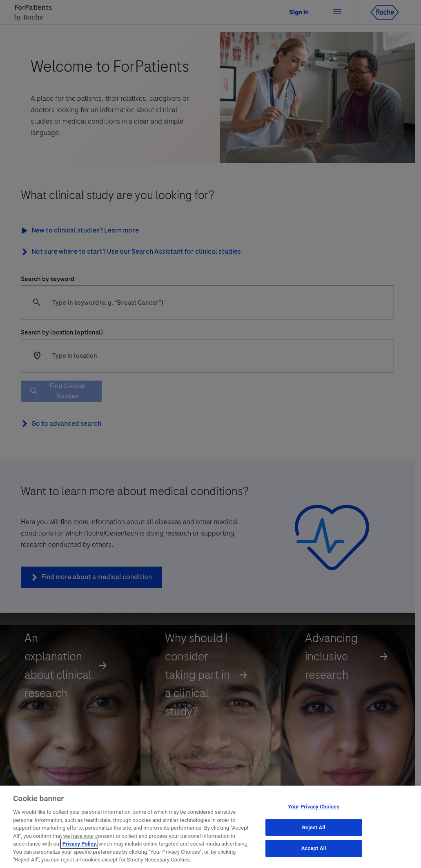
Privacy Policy (79, 851)
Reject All (314, 834)
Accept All (314, 855)
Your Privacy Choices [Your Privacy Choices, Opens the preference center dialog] (314, 814)
